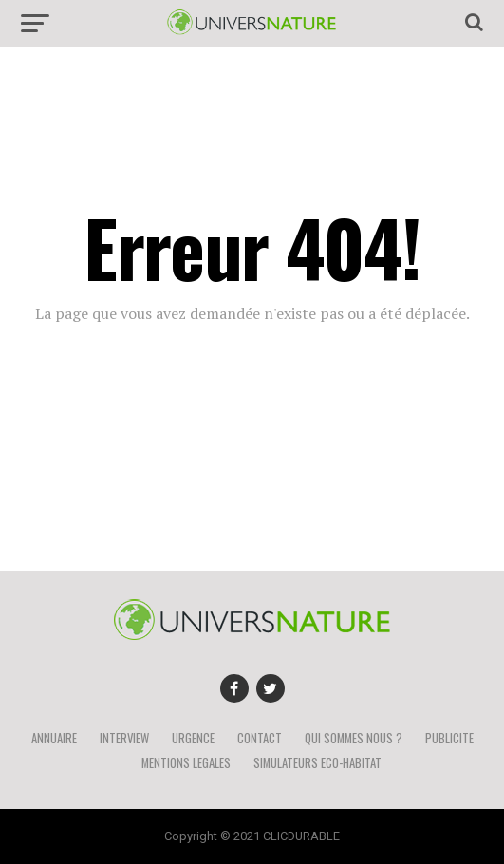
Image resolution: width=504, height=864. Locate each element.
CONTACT (260, 738)
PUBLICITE (449, 738)
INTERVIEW (124, 738)
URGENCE (193, 738)
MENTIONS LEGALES (186, 763)
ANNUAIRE (54, 738)
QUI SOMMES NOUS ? (354, 738)
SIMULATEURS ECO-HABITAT (317, 763)
